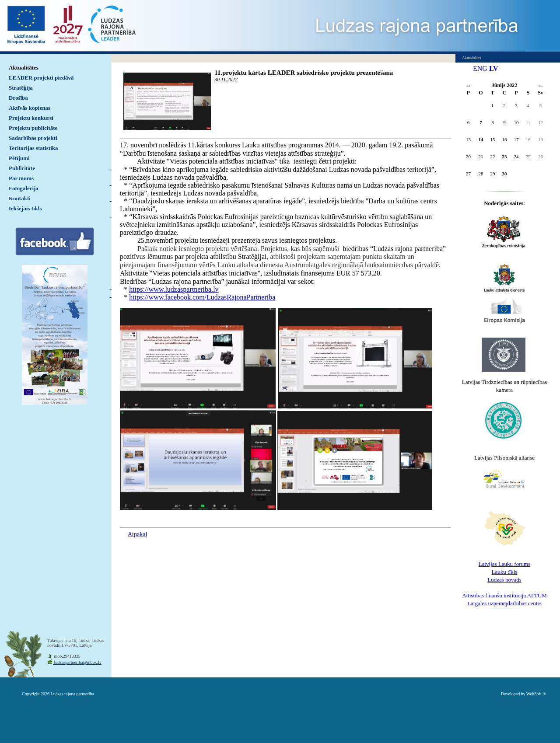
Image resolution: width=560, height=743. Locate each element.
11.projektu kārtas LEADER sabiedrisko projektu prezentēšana (304, 73)
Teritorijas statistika (33, 148)
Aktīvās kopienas (30, 108)
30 (505, 174)
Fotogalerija (24, 188)
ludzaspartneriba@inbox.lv (77, 662)
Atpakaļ (137, 534)
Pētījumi (19, 158)
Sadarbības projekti (33, 138)
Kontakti (20, 198)
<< (468, 86)
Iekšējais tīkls (25, 208)
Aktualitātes (24, 68)
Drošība (18, 98)
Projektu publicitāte (33, 128)
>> (541, 86)
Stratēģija (21, 88)
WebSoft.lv (536, 694)
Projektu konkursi (31, 118)
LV (494, 68)
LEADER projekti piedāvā (41, 78)
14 (481, 140)
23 (505, 157)
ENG (480, 68)
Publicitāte (22, 168)
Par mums (21, 178)
